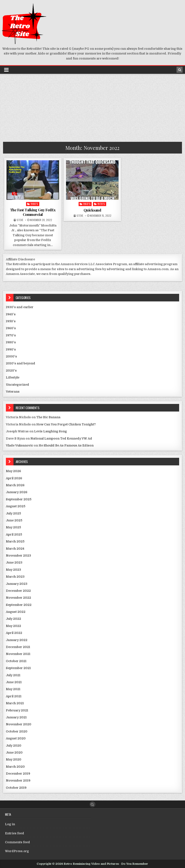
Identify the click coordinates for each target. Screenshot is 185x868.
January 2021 (16, 717)
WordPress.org (17, 851)
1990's (11, 349)
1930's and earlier (20, 307)
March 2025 (15, 541)
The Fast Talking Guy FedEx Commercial (33, 212)
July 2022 (13, 619)
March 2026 (15, 485)
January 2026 (17, 492)
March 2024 (15, 549)
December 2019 (18, 774)
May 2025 (13, 527)
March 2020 (15, 767)
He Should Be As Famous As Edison (66, 445)
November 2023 (18, 556)
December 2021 (18, 647)
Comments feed (17, 842)
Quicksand (92, 210)
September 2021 (18, 668)
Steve (20, 220)
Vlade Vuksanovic (20, 445)
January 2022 (17, 640)
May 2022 (13, 626)
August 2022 (16, 612)
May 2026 (13, 471)
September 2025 (19, 499)
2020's (11, 370)
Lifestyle (13, 377)
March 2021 (15, 703)
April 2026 (14, 478)
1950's (11, 321)
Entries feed (15, 833)
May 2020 (14, 759)
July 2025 (13, 513)
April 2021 (14, 696)
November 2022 (18, 598)
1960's (87, 204)
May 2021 (13, 689)
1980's (34, 204)
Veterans (13, 392)
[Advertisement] (92, 107)
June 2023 (14, 562)
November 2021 (18, 654)
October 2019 (16, 788)
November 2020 (19, 724)
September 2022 (19, 605)
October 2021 (16, 661)
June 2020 (14, 752)
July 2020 (14, 746)
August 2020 (16, 738)
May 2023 (13, 570)
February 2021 (17, 710)
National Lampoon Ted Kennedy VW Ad (61, 438)
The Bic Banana (48, 417)
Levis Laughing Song (50, 431)
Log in (10, 824)
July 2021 (13, 675)
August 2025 (16, 506)
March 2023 (15, 577)
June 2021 (14, 682)
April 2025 (14, 534)
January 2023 (17, 584)
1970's (101, 204)
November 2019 (18, 780)
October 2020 (17, 731)
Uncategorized (17, 385)
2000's (11, 356)
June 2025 (14, 520)
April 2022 (14, 633)
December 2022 (18, 591)
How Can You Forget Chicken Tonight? (66, 424)
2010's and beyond (21, 363)
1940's (11, 314)
